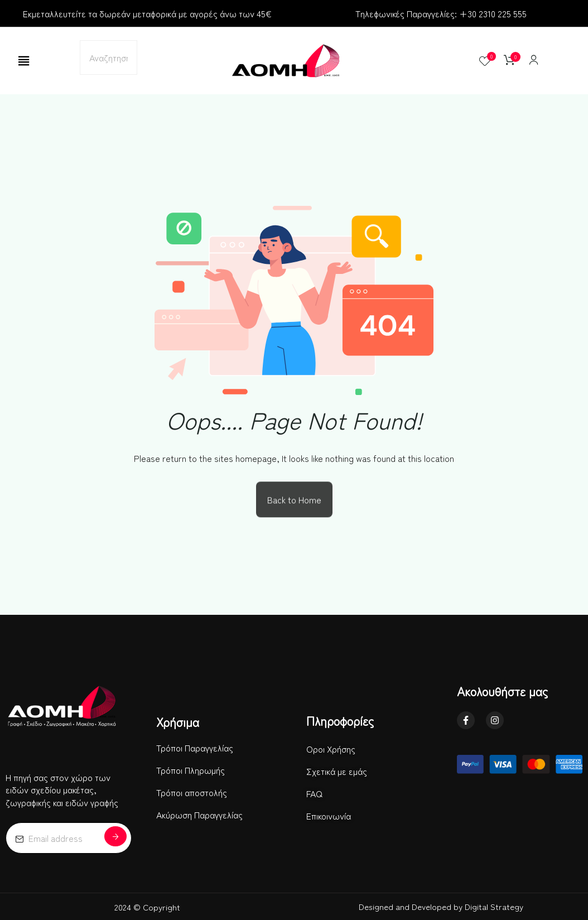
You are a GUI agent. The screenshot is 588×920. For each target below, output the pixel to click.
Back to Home (294, 501)
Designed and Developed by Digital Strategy (441, 906)
